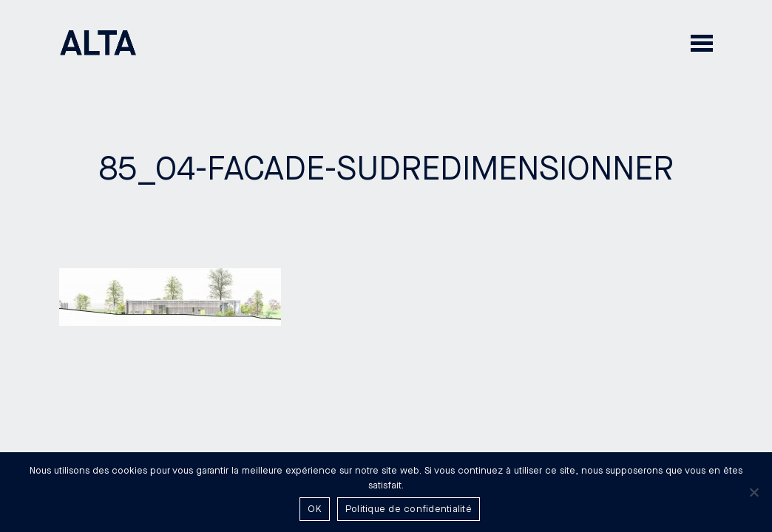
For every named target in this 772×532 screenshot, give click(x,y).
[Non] (754, 492)
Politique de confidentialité (409, 509)
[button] (702, 42)
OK (315, 509)
